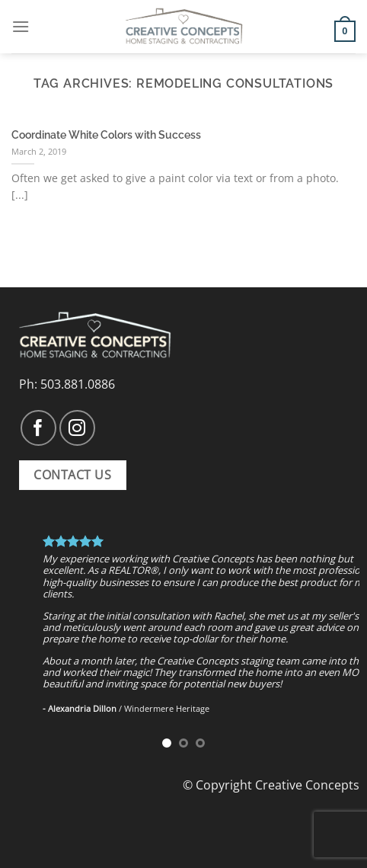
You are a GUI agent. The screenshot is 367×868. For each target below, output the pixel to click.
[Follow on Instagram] (77, 428)
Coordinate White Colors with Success (106, 135)
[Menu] (21, 26)
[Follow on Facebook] (38, 428)
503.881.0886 (78, 384)
